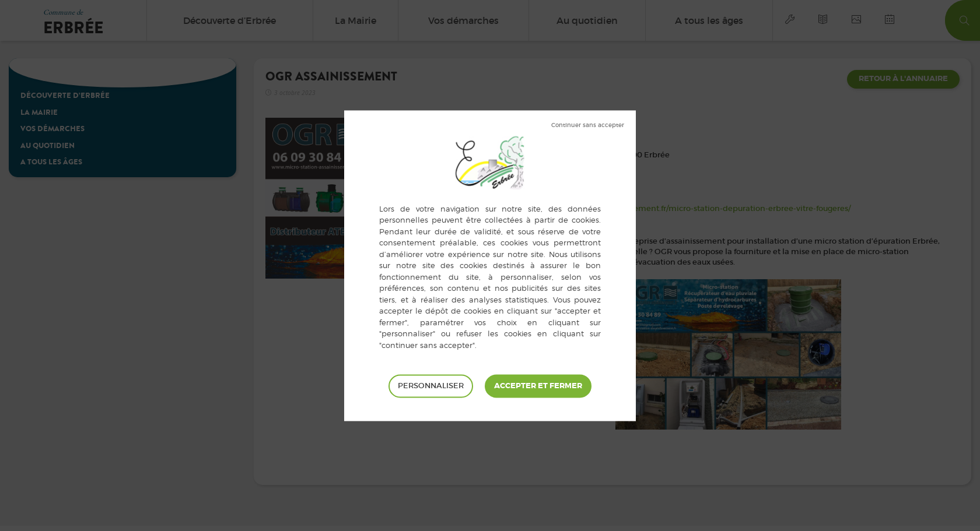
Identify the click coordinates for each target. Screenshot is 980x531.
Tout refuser (588, 125)
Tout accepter (538, 386)
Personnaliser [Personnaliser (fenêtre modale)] (431, 386)
